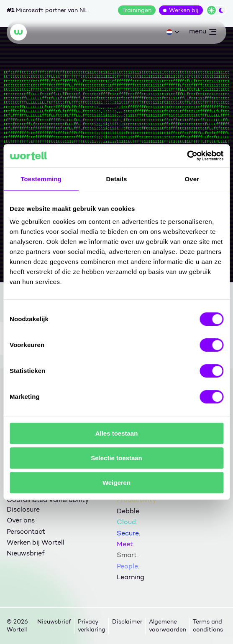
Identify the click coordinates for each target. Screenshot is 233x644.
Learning (131, 577)
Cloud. (127, 522)
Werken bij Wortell (36, 542)
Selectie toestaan (116, 458)
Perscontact (26, 531)
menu (202, 33)
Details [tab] (117, 179)
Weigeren (116, 483)
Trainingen (137, 10)
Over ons (21, 520)
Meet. (125, 544)
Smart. (127, 555)
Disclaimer (127, 622)
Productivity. (137, 500)
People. (128, 566)
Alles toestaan (117, 433)
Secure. (128, 533)
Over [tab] (192, 179)
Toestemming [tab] (41, 179)
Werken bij (184, 10)
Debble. (129, 511)
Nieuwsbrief (26, 553)
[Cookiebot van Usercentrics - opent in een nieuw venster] (187, 156)
